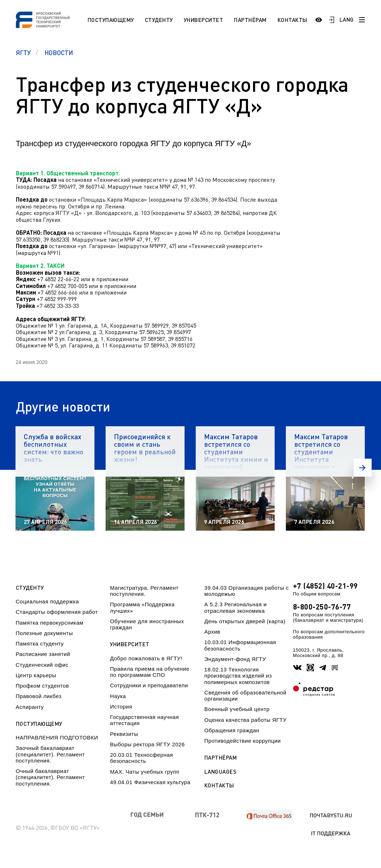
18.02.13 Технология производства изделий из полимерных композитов (238, 676)
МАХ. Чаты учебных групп (145, 772)
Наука (118, 696)
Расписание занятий (43, 654)
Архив (212, 632)
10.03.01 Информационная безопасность (240, 645)
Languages (221, 772)
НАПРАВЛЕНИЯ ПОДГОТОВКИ (57, 737)
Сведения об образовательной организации (245, 696)
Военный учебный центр (237, 709)
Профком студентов (43, 686)
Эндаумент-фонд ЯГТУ (235, 659)
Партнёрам (250, 20)
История (121, 707)
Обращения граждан (232, 730)
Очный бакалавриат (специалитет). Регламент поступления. (50, 777)
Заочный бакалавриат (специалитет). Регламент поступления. (50, 754)
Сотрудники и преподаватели (149, 685)
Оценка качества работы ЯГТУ (245, 720)
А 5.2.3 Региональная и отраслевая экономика (236, 607)
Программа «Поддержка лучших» (142, 607)
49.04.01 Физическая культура (150, 782)
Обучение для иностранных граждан (147, 624)
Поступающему (111, 20)
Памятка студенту (40, 644)
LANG (347, 19)
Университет (204, 20)
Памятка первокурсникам (50, 623)
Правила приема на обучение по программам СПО (150, 672)
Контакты (293, 20)
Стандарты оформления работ (57, 612)
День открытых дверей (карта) (245, 621)
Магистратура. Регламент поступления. (144, 591)
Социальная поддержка (48, 601)
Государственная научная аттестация (144, 720)
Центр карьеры (36, 675)
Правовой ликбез (39, 696)
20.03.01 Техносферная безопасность (141, 758)
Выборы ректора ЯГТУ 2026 (147, 744)
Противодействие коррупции (243, 741)
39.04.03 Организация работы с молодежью (247, 591)
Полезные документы (45, 633)
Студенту (159, 20)
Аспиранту (30, 707)
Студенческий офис (42, 665)
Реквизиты (124, 734)
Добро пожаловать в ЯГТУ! (146, 658)
